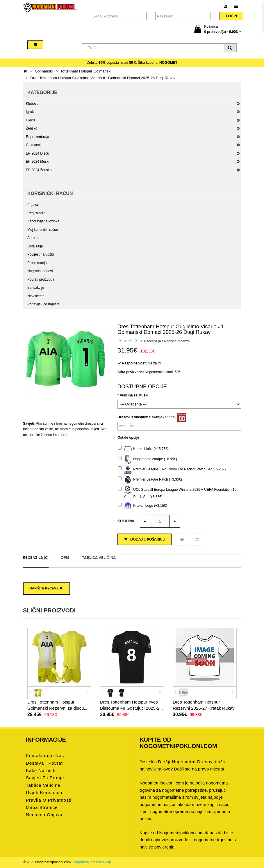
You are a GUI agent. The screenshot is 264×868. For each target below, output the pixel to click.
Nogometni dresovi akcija (92, 862)
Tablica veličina (99, 558)
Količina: (126, 521)
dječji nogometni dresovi (186, 762)
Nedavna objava (44, 815)
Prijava (33, 205)
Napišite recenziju (178, 341)
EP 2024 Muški (38, 162)
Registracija (36, 213)
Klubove (32, 104)
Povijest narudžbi (41, 254)
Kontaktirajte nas (45, 755)
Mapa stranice (42, 807)
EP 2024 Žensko (39, 170)
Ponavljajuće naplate (43, 304)
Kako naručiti (41, 770)
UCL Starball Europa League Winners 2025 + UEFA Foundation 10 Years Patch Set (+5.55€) (177, 492)
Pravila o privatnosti (49, 800)
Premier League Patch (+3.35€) (150, 480)
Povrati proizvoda (41, 279)
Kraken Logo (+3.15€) (142, 506)
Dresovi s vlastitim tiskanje (140, 417)
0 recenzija (153, 341)
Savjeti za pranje (45, 778)
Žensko (32, 128)
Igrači (30, 112)
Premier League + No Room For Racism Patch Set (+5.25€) (172, 470)
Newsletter (36, 296)
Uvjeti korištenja (44, 792)
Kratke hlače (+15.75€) (143, 449)
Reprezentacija (38, 137)
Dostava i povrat (44, 763)
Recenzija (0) (36, 558)
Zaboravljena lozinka (43, 221)
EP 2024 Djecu (38, 153)
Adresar (33, 238)
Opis (65, 558)
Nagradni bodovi (40, 271)
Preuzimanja (37, 263)
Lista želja (35, 246)
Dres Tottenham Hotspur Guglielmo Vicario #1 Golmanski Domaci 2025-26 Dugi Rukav (103, 78)
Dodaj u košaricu (145, 539)
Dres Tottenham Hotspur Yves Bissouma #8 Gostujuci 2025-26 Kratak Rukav (131, 708)
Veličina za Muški (134, 395)
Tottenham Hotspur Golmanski (86, 71)
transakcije (36, 288)
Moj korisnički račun (43, 230)
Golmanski (44, 71)
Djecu (30, 120)
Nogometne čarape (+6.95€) (147, 459)
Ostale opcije (128, 437)
